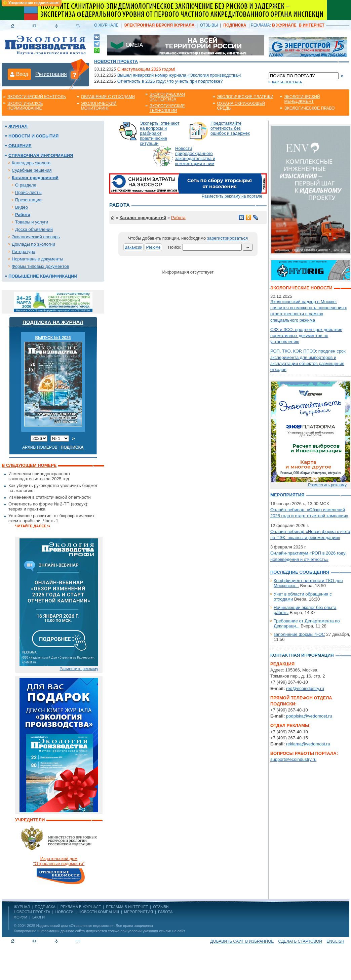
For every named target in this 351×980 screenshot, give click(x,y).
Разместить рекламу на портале (232, 196)
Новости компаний (99, 912)
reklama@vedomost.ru (308, 744)
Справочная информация (41, 155)
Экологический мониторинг (99, 106)
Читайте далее (31, 526)
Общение (20, 146)
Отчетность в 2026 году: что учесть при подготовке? (170, 81)
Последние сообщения (300, 572)
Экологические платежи (245, 97)
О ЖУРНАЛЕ (106, 25)
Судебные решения (32, 170)
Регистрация (51, 74)
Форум (21, 917)
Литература (24, 252)
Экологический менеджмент (302, 99)
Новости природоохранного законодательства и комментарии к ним (195, 156)
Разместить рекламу (79, 669)
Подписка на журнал (53, 322)
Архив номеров (40, 447)
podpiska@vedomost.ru (309, 716)
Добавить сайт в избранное (242, 941)
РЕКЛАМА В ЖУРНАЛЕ (81, 907)
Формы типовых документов (40, 266)
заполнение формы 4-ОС (299, 634)
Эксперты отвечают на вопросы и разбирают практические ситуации (160, 133)
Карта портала (287, 82)
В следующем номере (29, 465)
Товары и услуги (32, 222)
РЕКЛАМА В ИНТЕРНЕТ (127, 907)
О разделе (26, 185)
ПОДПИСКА (45, 907)
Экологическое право (309, 108)
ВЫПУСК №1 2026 (53, 338)
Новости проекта (116, 61)
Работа (23, 215)
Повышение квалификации (43, 276)
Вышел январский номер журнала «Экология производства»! (179, 75)
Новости (64, 912)
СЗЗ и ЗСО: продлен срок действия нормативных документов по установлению (306, 336)
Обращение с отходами (108, 97)
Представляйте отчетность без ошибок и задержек (230, 128)
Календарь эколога (31, 163)
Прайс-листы (28, 192)
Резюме (153, 247)
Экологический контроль (37, 97)
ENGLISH (335, 941)
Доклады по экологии (33, 244)
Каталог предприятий (35, 178)
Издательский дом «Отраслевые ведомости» (75, 926)
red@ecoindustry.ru (305, 688)
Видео (22, 207)
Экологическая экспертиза (167, 97)
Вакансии (134, 247)
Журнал (18, 126)
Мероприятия (287, 495)
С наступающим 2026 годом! (146, 69)
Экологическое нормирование (25, 106)
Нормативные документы (37, 259)
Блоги (38, 917)
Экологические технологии (167, 108)
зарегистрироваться (227, 238)
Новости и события (33, 136)
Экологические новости (301, 288)
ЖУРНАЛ (22, 907)
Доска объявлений (34, 229)
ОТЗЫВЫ (209, 25)
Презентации (28, 200)
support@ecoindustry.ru (293, 759)
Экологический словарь (36, 237)
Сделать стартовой (300, 941)
